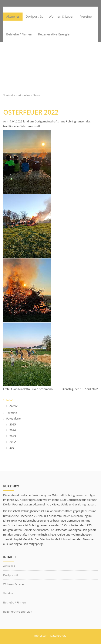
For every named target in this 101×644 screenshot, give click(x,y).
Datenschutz (58, 636)
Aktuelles (24, 95)
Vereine (8, 593)
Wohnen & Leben (14, 584)
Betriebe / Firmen (14, 602)
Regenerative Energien (18, 612)
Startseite (9, 95)
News (36, 95)
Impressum (41, 636)
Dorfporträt (11, 575)
